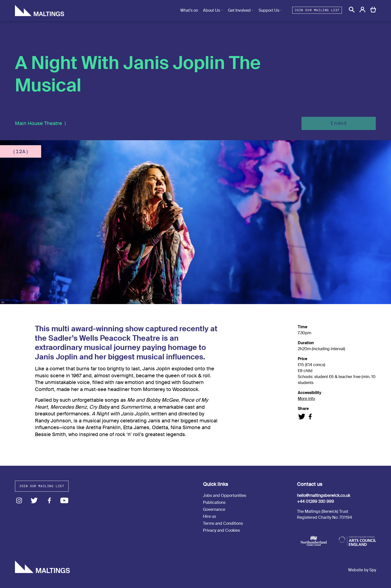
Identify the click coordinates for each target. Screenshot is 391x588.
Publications (214, 502)
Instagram (19, 500)
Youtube (64, 500)
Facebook (49, 500)
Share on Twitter (302, 417)
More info (306, 399)
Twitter (34, 500)
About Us (211, 10)
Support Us (269, 10)
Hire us (209, 516)
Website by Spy (362, 570)
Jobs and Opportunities (225, 495)
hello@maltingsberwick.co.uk (324, 495)
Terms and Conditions (223, 523)
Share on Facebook (310, 417)
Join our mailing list (317, 10)
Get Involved (239, 10)
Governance (214, 509)
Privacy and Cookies (221, 530)
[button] (352, 10)
